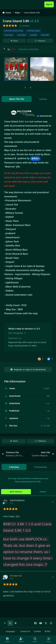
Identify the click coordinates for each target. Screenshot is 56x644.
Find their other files (29, 49)
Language (11, 631)
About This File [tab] (17, 99)
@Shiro (35, 158)
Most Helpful (16, 492)
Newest (43, 492)
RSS (47, 631)
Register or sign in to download (28, 369)
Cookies (37, 631)
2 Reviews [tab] (14, 467)
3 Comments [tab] (40, 467)
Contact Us (25, 631)
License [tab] (43, 99)
